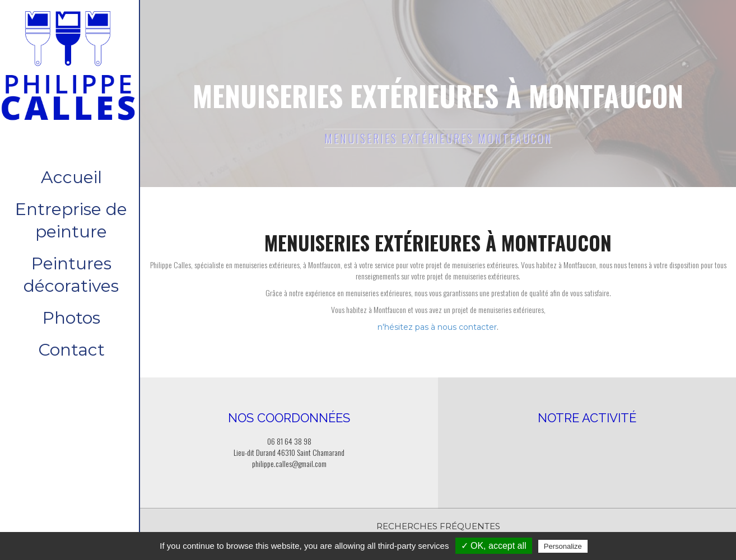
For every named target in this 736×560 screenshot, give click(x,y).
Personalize (563, 546)
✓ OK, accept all (494, 546)
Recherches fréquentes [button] (438, 526)
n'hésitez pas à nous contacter (437, 327)
